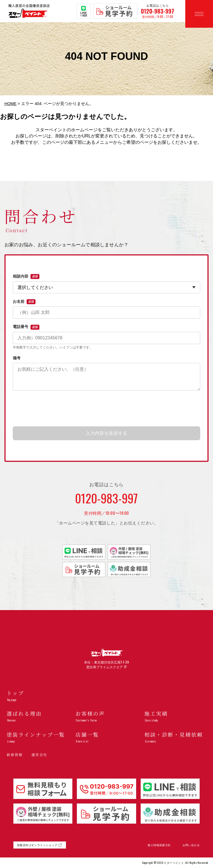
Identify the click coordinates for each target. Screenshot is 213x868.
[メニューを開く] (199, 14)
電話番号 (26, 327)
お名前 (24, 302)
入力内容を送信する (106, 433)
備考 (17, 358)
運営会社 (39, 755)
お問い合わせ (191, 845)
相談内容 (26, 276)
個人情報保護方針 (159, 845)
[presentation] (106, 409)
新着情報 (15, 755)
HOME (11, 104)
